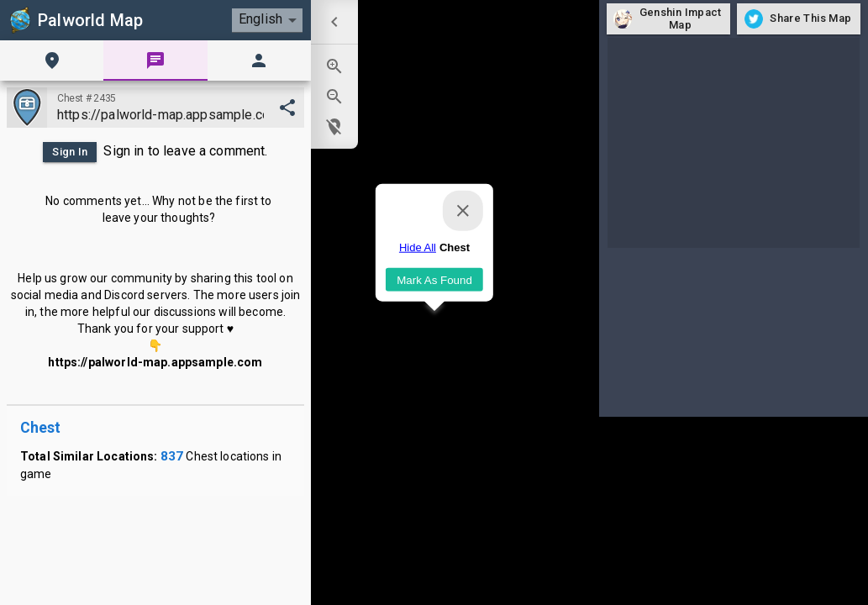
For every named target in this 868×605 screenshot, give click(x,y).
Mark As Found (434, 279)
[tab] (52, 60)
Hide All (417, 247)
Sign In (70, 152)
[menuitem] (334, 22)
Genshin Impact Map (668, 19)
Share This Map (799, 19)
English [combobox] (260, 19)
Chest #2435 (87, 98)
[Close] (463, 211)
